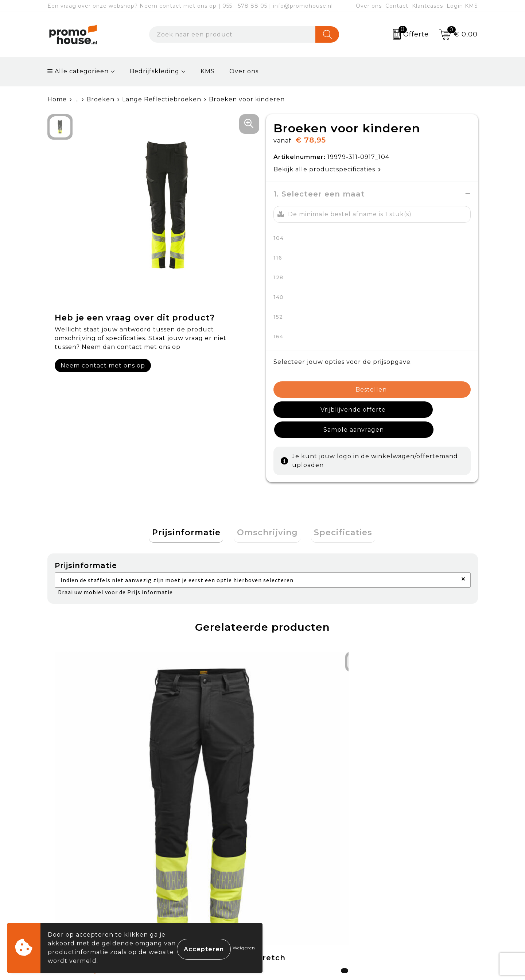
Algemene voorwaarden (417, 846)
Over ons (369, 6)
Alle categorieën (78, 71)
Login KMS (462, 6)
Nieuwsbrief (184, 863)
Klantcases (427, 6)
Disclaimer (395, 896)
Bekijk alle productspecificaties (327, 169)
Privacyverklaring (407, 880)
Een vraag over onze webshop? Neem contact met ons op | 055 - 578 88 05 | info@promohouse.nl (190, 6)
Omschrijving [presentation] (267, 514)
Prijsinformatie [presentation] (192, 514)
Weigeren (244, 948)
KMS (208, 71)
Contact (397, 6)
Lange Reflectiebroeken (162, 99)
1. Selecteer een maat (319, 194)
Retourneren (293, 880)
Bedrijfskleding (155, 71)
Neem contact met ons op (103, 365)
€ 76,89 (81, 773)
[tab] (192, 514)
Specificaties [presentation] (338, 514)
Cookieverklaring (406, 863)
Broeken (100, 99)
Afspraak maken (191, 880)
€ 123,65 (189, 773)
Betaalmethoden (299, 863)
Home (57, 99)
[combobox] (232, 34)
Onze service (293, 896)
